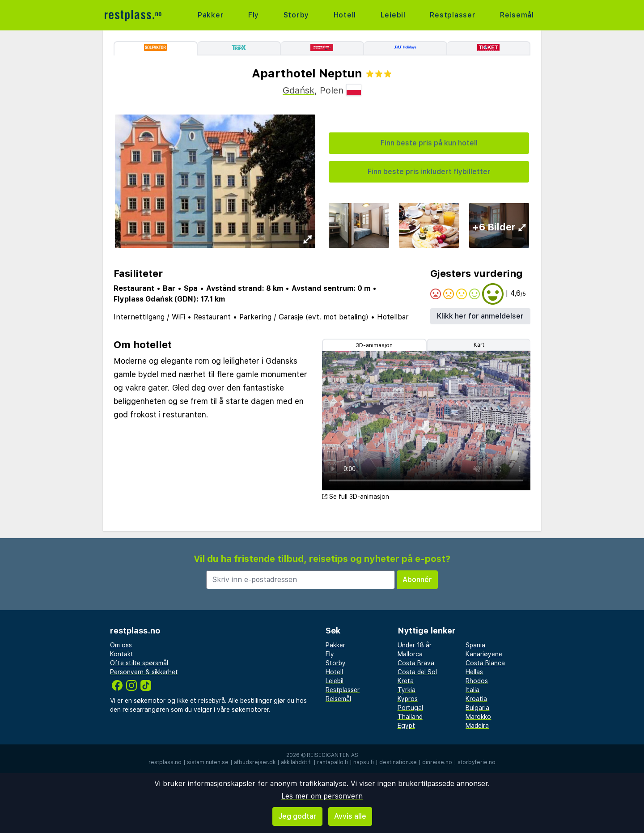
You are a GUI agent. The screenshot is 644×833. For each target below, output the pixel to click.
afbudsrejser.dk (255, 762)
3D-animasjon (374, 345)
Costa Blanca (485, 663)
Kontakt (122, 654)
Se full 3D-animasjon (356, 497)
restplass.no (165, 762)
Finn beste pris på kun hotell (429, 143)
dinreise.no (437, 762)
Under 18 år (415, 645)
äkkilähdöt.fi (296, 762)
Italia (472, 690)
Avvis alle (350, 816)
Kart (479, 345)
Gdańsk (299, 90)
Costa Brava (416, 663)
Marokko (478, 717)
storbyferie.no (477, 762)
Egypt (406, 726)
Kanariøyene (484, 654)
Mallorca (410, 654)
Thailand (410, 717)
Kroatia (476, 699)
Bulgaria (477, 708)
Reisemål (517, 15)
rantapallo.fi (333, 762)
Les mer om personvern (322, 796)
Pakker (211, 15)
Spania (475, 645)
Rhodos (477, 681)
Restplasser (453, 15)
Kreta (406, 681)
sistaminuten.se (208, 762)
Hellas (474, 672)
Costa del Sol (417, 672)
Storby (296, 15)
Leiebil (393, 15)
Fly (254, 15)
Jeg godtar (297, 816)
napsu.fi (364, 762)
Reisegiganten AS (333, 755)
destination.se (398, 762)
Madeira (477, 726)
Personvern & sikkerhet (144, 672)
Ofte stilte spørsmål (139, 663)
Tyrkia (407, 690)
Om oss (121, 645)
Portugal (410, 708)
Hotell (345, 15)
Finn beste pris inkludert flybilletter (429, 172)
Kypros (408, 699)
